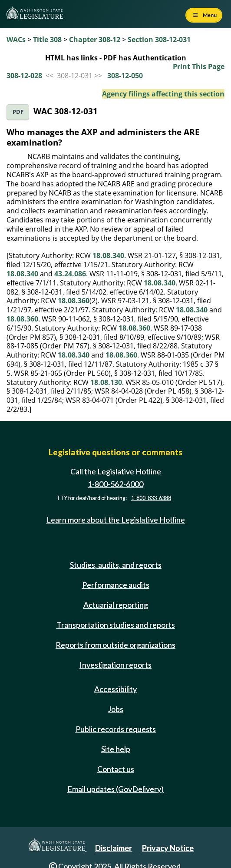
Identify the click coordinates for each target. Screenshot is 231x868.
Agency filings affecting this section (163, 94)
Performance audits (116, 585)
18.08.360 (74, 301)
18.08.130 (106, 382)
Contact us (116, 769)
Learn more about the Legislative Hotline (116, 520)
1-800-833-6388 (151, 498)
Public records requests (116, 729)
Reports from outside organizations (115, 645)
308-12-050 (125, 76)
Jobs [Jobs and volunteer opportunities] (115, 709)
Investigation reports (115, 665)
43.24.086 (70, 274)
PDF (18, 112)
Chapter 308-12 (95, 40)
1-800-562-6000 (115, 484)
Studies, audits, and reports (116, 565)
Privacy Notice (168, 848)
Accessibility (115, 689)
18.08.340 (108, 255)
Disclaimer (114, 848)
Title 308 (47, 40)
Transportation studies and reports (116, 625)
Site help (116, 749)
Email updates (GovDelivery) (115, 789)
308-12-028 (24, 76)
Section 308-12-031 (159, 40)
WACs (16, 40)
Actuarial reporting (116, 605)
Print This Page (199, 66)
